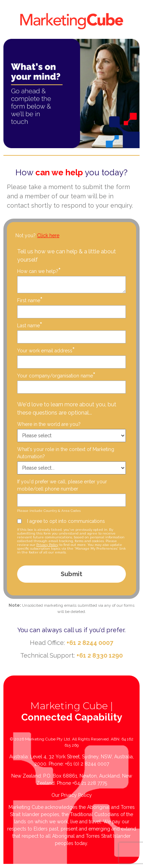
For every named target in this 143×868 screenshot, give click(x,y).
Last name (30, 325)
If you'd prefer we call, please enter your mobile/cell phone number (62, 485)
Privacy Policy (47, 545)
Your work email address (46, 350)
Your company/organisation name (56, 376)
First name (30, 300)
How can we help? (39, 271)
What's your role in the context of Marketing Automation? (66, 453)
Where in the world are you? (49, 424)
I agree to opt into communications (66, 521)
